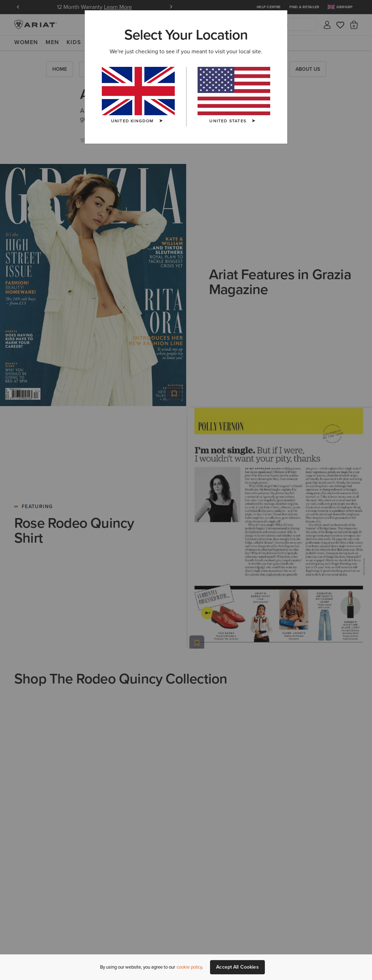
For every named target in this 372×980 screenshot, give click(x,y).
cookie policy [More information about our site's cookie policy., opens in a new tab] (189, 967)
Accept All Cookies (237, 967)
